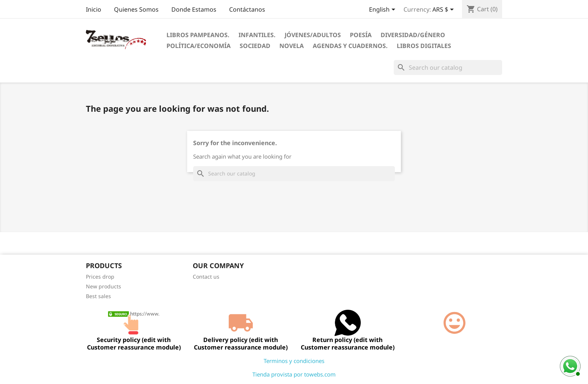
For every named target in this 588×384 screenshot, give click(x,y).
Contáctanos (247, 9)
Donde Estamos (194, 9)
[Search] (448, 67)
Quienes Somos (136, 9)
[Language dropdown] (383, 10)
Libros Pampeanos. (198, 35)
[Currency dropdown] (444, 10)
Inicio (94, 9)
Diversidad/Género (413, 35)
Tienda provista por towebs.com (294, 374)
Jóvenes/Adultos (313, 35)
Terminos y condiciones (294, 361)
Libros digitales (424, 46)
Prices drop (100, 277)
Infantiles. (257, 35)
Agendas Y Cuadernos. (350, 46)
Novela (292, 46)
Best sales (98, 296)
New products (103, 286)
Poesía (361, 35)
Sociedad (255, 46)
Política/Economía (199, 46)
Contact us (206, 277)
